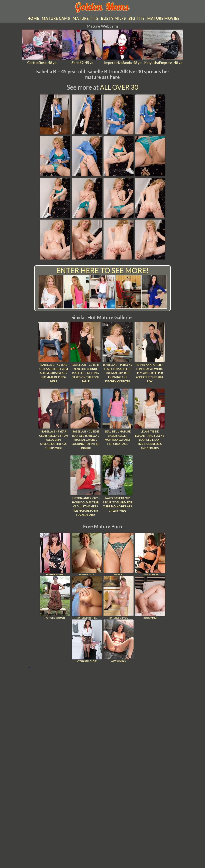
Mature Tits (87, 554)
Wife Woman (119, 641)
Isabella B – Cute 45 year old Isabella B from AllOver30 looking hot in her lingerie (86, 440)
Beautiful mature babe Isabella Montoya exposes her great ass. (118, 438)
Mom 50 (119, 554)
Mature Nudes (55, 554)
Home (33, 18)
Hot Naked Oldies (87, 641)
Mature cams (56, 18)
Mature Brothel (87, 598)
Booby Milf (150, 598)
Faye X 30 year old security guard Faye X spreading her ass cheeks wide (118, 504)
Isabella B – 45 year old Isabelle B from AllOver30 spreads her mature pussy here (54, 373)
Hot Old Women (55, 598)
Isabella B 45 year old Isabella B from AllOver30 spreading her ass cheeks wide (54, 440)
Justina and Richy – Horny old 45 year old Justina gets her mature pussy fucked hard (86, 507)
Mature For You (119, 598)
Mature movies (163, 18)
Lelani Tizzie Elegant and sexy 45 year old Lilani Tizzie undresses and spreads (150, 440)
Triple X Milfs (150, 554)
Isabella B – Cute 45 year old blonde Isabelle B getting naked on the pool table (86, 373)
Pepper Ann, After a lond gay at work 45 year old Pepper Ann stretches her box (150, 373)
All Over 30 (119, 87)
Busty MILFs (114, 18)
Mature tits (86, 18)
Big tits (137, 18)
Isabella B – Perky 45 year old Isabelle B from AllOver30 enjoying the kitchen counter (118, 373)
